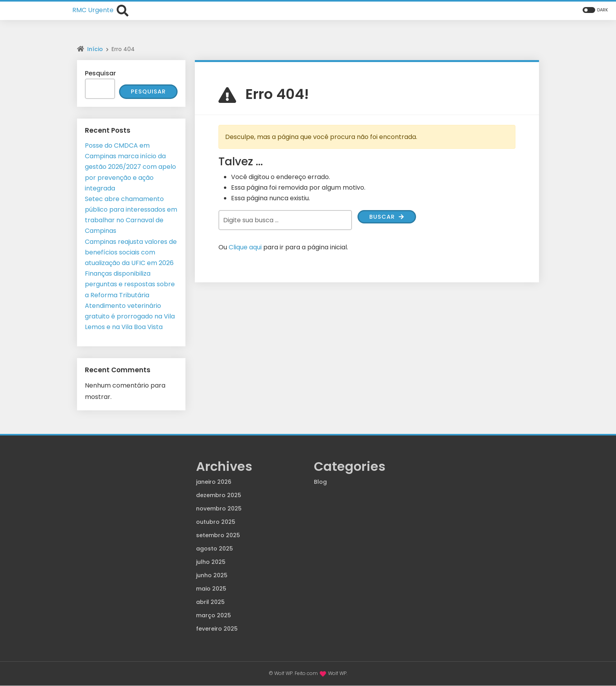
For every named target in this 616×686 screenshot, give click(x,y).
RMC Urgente (93, 10)
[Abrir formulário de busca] (123, 10)
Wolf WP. (338, 674)
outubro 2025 (216, 522)
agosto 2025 (214, 549)
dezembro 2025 (219, 496)
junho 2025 (212, 576)
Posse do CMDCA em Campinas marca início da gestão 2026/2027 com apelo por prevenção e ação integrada (130, 167)
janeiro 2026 (214, 482)
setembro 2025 (218, 536)
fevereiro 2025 (217, 629)
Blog (320, 482)
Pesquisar (100, 73)
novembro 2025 (219, 509)
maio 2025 (211, 589)
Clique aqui (245, 247)
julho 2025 (211, 562)
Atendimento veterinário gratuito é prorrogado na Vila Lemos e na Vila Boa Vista (130, 317)
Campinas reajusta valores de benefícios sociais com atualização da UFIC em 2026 (131, 253)
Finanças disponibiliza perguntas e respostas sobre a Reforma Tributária (130, 284)
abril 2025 (210, 602)
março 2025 (214, 616)
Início (95, 49)
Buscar (388, 217)
